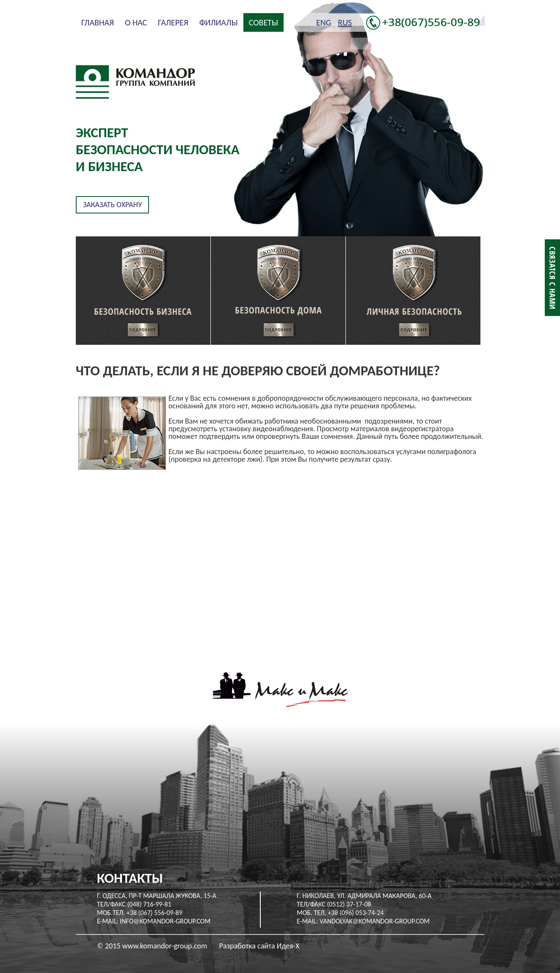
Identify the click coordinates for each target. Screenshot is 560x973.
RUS (345, 22)
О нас (136, 22)
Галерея (173, 22)
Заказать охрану (112, 205)
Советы (263, 22)
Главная (98, 22)
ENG (324, 22)
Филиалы (219, 22)
